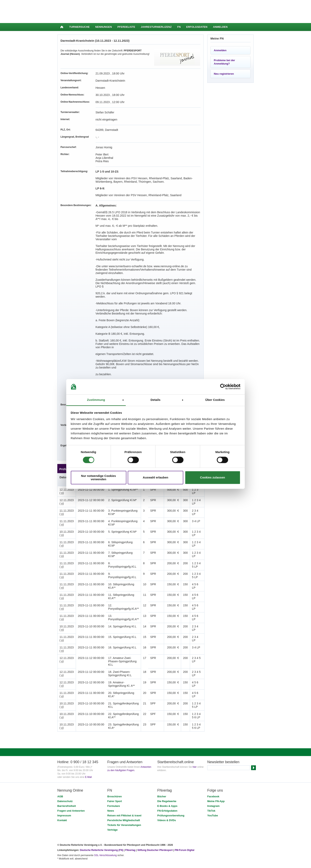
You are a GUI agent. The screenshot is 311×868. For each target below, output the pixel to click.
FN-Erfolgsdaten (167, 784)
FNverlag (131, 823)
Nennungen (104, 27)
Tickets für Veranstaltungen (124, 798)
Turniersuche (79, 27)
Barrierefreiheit (67, 779)
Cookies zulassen (213, 478)
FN (179, 27)
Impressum (64, 788)
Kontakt (62, 793)
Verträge (112, 803)
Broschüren (115, 769)
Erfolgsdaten (197, 27)
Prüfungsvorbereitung (171, 788)
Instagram (213, 779)
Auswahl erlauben (155, 478)
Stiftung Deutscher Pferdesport (155, 823)
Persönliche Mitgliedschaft (124, 793)
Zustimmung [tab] (96, 400)
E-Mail (88, 750)
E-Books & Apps (167, 779)
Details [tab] (155, 400)
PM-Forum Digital (185, 823)
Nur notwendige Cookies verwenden (99, 477)
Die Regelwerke (167, 774)
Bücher (162, 769)
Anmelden (220, 27)
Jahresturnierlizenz (156, 27)
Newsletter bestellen (223, 735)
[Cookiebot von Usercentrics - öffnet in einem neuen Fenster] (223, 387)
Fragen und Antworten (71, 784)
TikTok (211, 784)
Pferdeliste (126, 27)
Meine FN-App (216, 774)
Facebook (213, 769)
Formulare (114, 779)
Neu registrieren (224, 74)
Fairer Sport (115, 774)
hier (195, 740)
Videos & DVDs (167, 793)
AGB (60, 769)
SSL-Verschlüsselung (105, 828)
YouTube (213, 788)
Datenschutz (65, 774)
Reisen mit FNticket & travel (124, 788)
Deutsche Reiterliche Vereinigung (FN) (102, 823)
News (111, 784)
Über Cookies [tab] (215, 400)
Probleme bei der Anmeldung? (224, 62)
